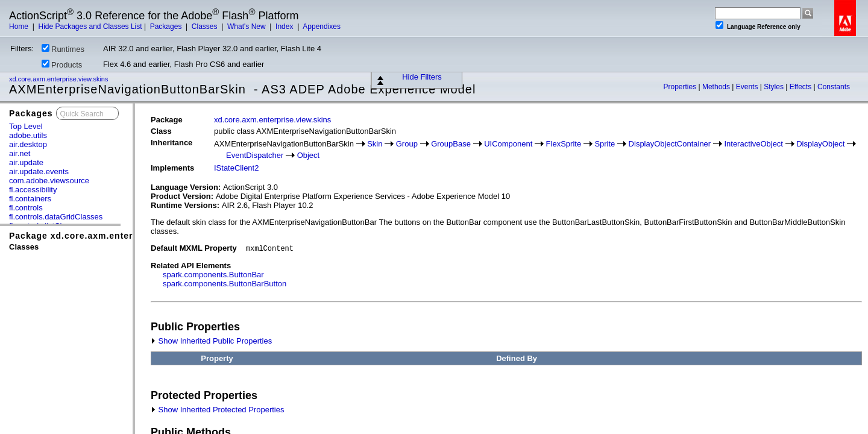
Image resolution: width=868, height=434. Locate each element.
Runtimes (63, 49)
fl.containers (30, 199)
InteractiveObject (753, 144)
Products (62, 64)
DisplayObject (820, 144)
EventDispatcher (255, 155)
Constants (834, 87)
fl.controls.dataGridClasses (56, 217)
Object (309, 155)
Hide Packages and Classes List (90, 27)
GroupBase (451, 144)
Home (20, 27)
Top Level (26, 126)
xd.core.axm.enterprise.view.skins (60, 79)
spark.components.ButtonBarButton (225, 284)
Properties (681, 87)
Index (285, 27)
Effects (802, 87)
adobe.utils (28, 135)
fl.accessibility (33, 190)
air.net (20, 153)
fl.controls (26, 208)
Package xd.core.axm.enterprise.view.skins (108, 236)
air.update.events (39, 171)
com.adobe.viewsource (49, 181)
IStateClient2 (236, 168)
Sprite (605, 144)
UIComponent (508, 144)
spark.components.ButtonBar (213, 275)
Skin (375, 144)
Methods (717, 87)
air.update (26, 162)
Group (407, 144)
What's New (247, 27)
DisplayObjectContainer (670, 144)
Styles (775, 87)
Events (748, 87)
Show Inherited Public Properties (211, 341)
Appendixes (322, 27)
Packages (167, 27)
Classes (206, 27)
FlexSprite (564, 144)
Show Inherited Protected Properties (217, 410)
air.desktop (28, 144)
